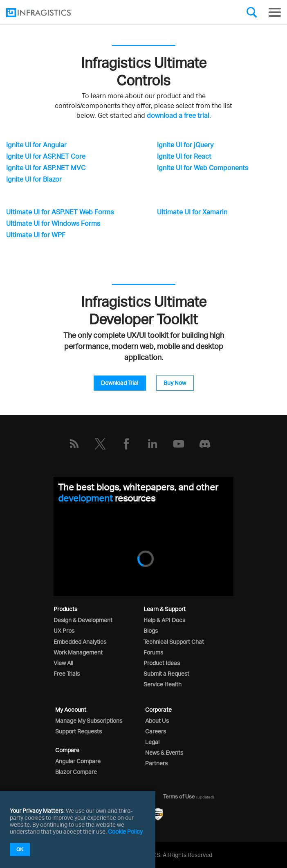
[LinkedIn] (152, 444)
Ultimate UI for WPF (36, 235)
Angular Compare (78, 761)
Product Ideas (162, 663)
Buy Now (175, 383)
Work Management (78, 652)
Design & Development (83, 620)
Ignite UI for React (184, 156)
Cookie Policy (125, 831)
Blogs (151, 631)
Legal (152, 742)
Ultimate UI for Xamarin (192, 212)
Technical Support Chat (174, 642)
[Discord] (205, 444)
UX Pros (64, 631)
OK (20, 849)
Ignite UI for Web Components (203, 168)
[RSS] (74, 444)
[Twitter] (100, 444)
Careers (156, 731)
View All (63, 663)
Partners (156, 763)
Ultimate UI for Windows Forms (53, 223)
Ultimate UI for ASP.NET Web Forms (60, 212)
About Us (157, 721)
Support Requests (78, 731)
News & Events (164, 752)
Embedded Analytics (80, 642)
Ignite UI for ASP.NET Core (46, 156)
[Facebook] (126, 444)
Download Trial (120, 383)
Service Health (163, 684)
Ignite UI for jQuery (185, 145)
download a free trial (178, 115)
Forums (153, 652)
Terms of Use (179, 796)
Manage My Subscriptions (89, 721)
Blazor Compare (76, 772)
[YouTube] (179, 444)
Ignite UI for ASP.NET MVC (46, 168)
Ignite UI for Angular (36, 145)
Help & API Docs (164, 620)
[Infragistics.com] (47, 13)
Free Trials (67, 673)
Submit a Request (166, 673)
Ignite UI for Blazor (34, 179)
